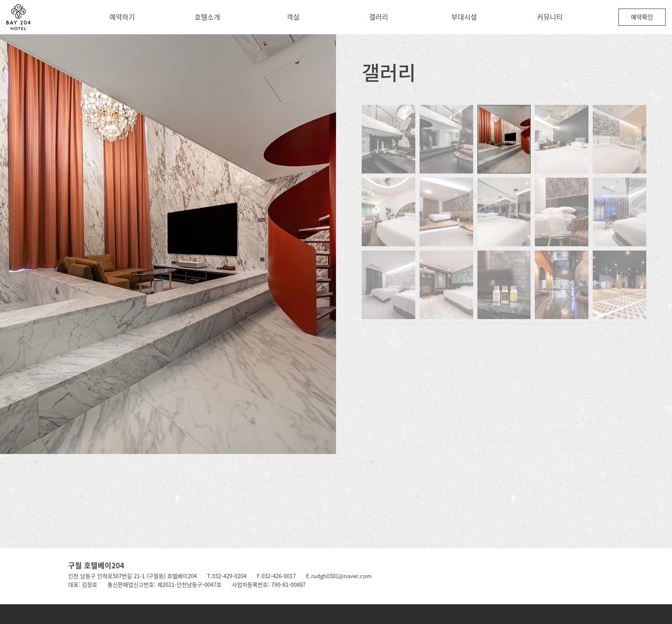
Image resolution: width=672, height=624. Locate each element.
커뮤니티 (550, 17)
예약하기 (122, 17)
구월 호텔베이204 (96, 565)
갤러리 (379, 17)
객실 (293, 17)
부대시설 (464, 17)
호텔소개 (207, 17)
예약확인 (642, 17)
